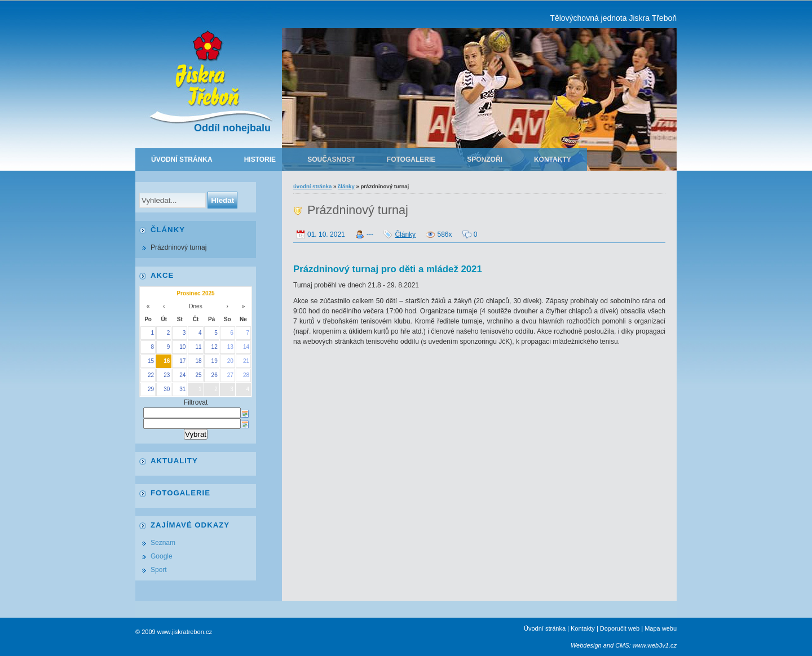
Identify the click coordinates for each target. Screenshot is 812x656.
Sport (159, 570)
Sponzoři (485, 159)
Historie (260, 159)
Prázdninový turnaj (178, 247)
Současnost (331, 159)
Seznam (163, 543)
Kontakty (553, 159)
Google (162, 556)
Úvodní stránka (182, 159)
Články (346, 186)
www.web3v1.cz (655, 645)
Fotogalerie (411, 159)
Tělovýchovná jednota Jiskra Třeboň (613, 18)
